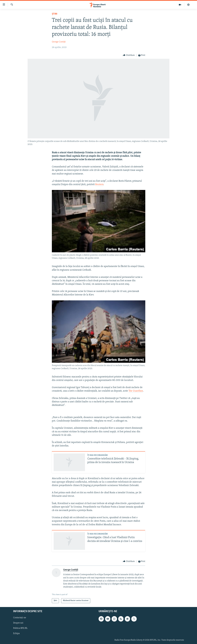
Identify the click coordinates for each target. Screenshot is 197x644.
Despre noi (18, 623)
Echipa (16, 633)
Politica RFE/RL (20, 628)
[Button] (129, 55)
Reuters (99, 184)
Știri (55, 14)
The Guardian (136, 391)
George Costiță (59, 42)
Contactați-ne (20, 618)
